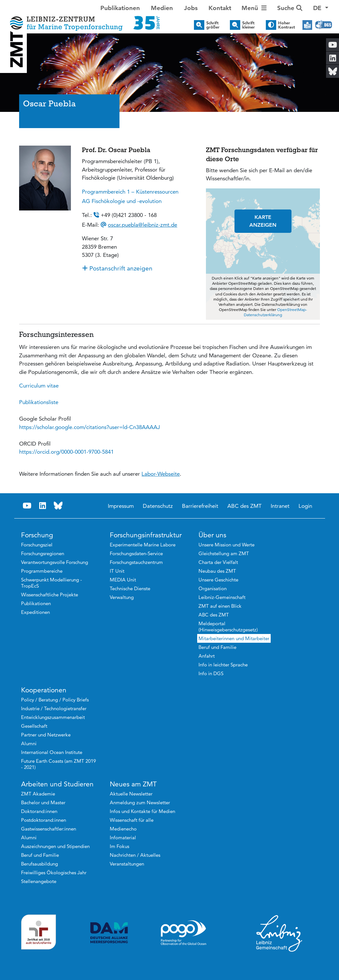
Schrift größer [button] (213, 25)
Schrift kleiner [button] (249, 25)
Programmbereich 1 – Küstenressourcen (130, 192)
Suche (290, 8)
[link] (90, 427)
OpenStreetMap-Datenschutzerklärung (275, 312)
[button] (321, 8)
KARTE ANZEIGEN (263, 221)
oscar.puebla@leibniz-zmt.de (142, 225)
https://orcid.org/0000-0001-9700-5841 (66, 452)
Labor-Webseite (161, 474)
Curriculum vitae (39, 386)
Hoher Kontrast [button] (287, 25)
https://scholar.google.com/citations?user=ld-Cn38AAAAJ (90, 427)
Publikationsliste (39, 402)
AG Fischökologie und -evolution (122, 201)
